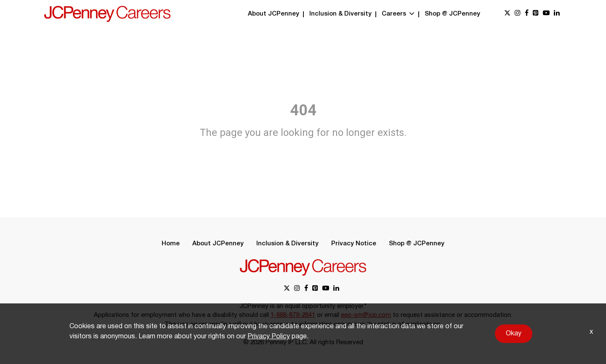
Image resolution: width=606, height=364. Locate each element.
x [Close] (591, 332)
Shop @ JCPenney (452, 14)
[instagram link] (518, 14)
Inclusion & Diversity (340, 14)
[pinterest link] (536, 14)
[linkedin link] (557, 14)
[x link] (507, 14)
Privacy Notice (354, 244)
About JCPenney (274, 14)
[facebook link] (527, 14)
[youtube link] (546, 14)
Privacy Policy (269, 337)
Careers (398, 14)
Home (171, 244)
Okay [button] (514, 334)
